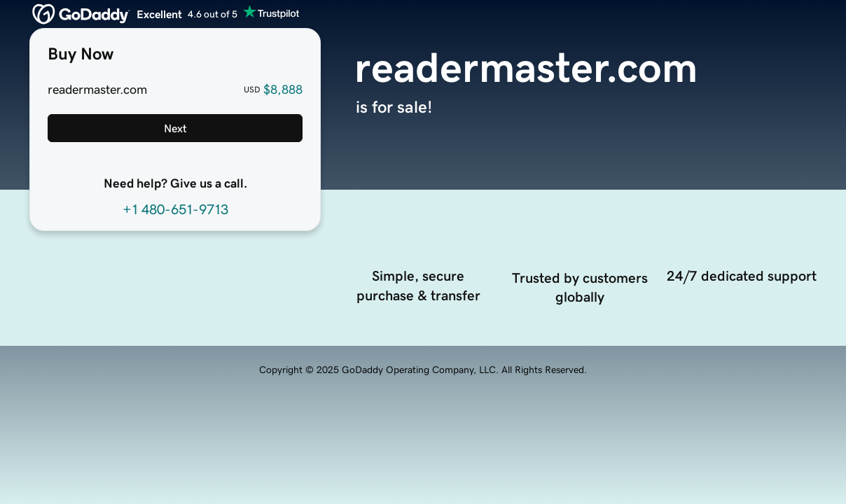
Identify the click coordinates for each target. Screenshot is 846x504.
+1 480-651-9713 (175, 209)
